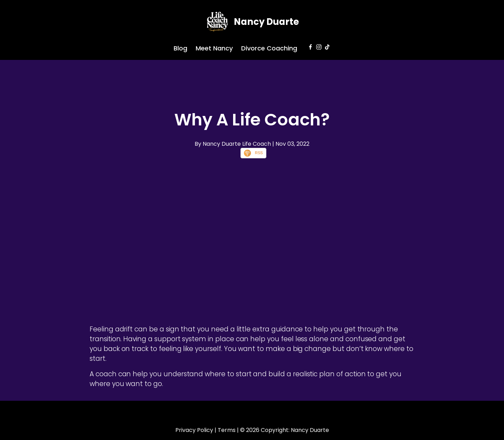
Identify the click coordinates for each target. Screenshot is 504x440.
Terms (227, 430)
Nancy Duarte (266, 22)
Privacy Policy (194, 430)
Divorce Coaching (269, 48)
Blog (180, 48)
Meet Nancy (214, 48)
